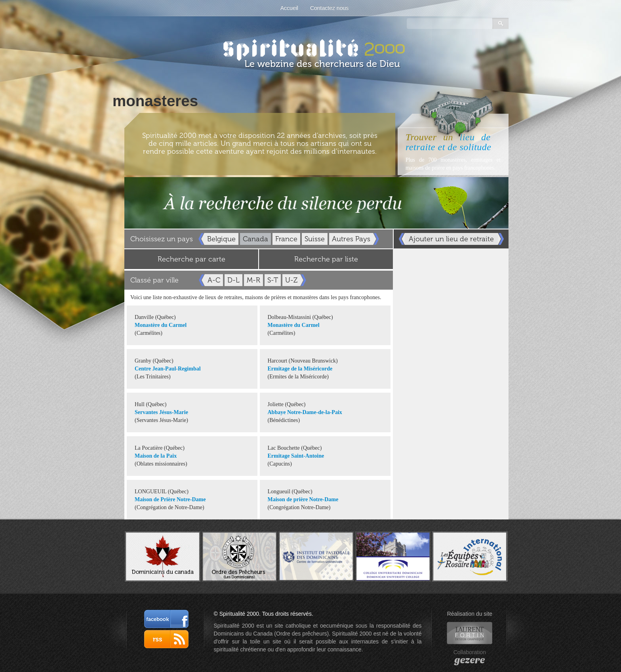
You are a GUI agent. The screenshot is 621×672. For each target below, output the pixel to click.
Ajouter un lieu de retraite (451, 239)
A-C (214, 280)
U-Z (291, 280)
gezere (470, 660)
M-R (253, 280)
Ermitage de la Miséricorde (300, 369)
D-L (233, 280)
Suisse (315, 239)
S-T (273, 280)
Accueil (289, 8)
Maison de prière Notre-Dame (303, 499)
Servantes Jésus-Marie (161, 412)
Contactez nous (329, 8)
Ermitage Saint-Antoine (296, 456)
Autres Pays (351, 239)
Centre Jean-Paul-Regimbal (168, 369)
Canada (255, 239)
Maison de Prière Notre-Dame (170, 499)
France (286, 239)
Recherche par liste (326, 259)
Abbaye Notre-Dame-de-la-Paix (305, 412)
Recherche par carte (191, 259)
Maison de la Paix (156, 456)
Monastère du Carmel (161, 325)
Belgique (221, 239)
